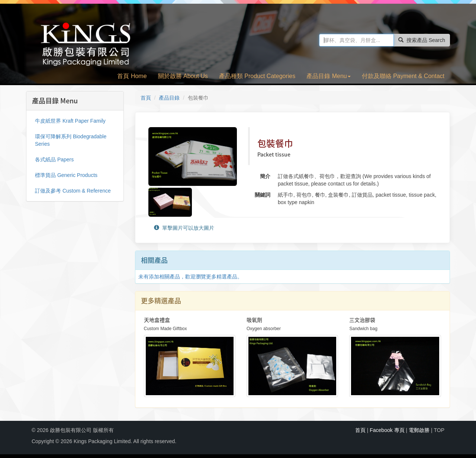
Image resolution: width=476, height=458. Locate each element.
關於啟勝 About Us (183, 76)
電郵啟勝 (419, 430)
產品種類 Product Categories (257, 76)
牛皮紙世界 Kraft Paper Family (70, 121)
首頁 (146, 98)
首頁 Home (132, 76)
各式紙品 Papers (54, 159)
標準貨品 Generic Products (66, 175)
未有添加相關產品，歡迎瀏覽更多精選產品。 (190, 277)
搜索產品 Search (422, 40)
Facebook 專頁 (387, 430)
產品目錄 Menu (328, 76)
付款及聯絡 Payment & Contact (403, 76)
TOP (439, 430)
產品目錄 (169, 98)
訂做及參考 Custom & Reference (73, 191)
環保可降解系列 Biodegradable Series (71, 140)
